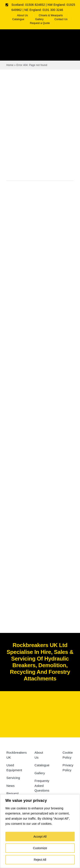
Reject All (40, 860)
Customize (40, 848)
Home (10, 65)
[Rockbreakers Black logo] (40, 706)
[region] (40, 831)
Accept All (40, 837)
